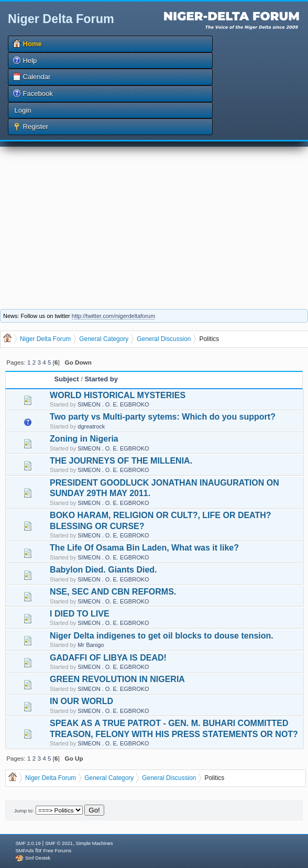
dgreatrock (91, 426)
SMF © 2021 (59, 843)
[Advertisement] (154, 220)
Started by (101, 379)
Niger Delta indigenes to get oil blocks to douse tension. (162, 636)
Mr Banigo (91, 645)
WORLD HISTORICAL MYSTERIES (118, 395)
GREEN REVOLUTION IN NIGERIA (117, 679)
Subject (67, 379)
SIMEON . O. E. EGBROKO (113, 404)
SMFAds (24, 851)
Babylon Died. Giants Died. (103, 570)
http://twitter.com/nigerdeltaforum (114, 316)
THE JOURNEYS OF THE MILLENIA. (121, 461)
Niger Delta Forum (61, 19)
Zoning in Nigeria (84, 439)
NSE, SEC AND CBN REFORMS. (113, 592)
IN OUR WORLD (81, 701)
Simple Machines (95, 843)
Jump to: (24, 811)
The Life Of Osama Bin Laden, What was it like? (144, 548)
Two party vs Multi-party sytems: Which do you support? (163, 417)
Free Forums (57, 851)
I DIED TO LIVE (80, 614)
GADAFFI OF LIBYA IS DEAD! (108, 658)
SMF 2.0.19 (28, 843)
